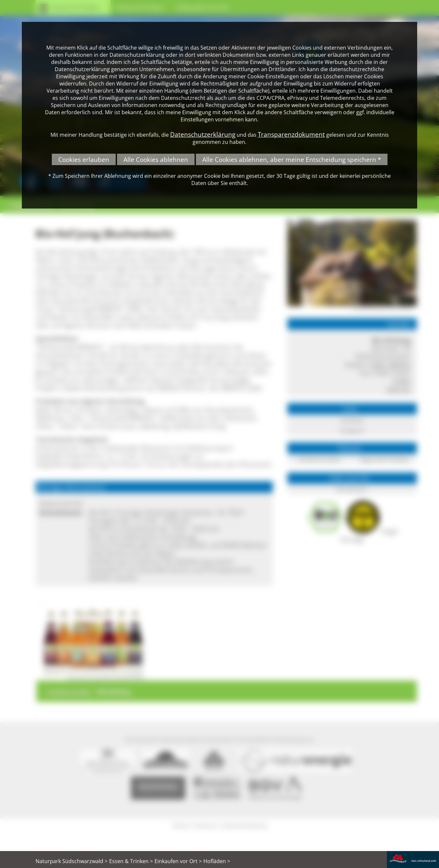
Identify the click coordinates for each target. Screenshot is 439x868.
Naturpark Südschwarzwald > (72, 861)
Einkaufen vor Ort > (178, 861)
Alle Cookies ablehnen (156, 159)
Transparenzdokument (291, 134)
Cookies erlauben (84, 159)
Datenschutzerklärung (203, 134)
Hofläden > (217, 861)
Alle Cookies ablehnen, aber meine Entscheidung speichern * (292, 159)
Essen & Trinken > (131, 861)
